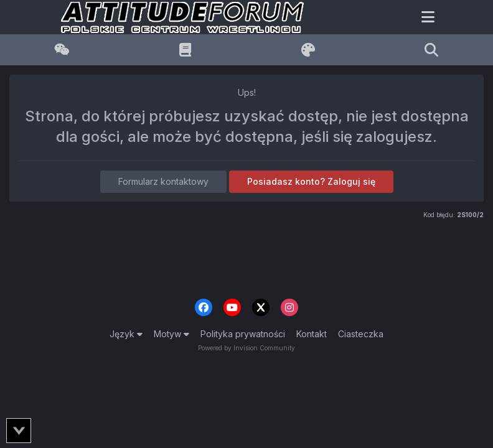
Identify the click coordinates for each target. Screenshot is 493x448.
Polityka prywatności (243, 334)
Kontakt (312, 334)
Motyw (171, 334)
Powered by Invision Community (247, 348)
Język (126, 334)
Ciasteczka (361, 334)
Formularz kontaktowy (163, 181)
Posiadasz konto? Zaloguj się (311, 181)
